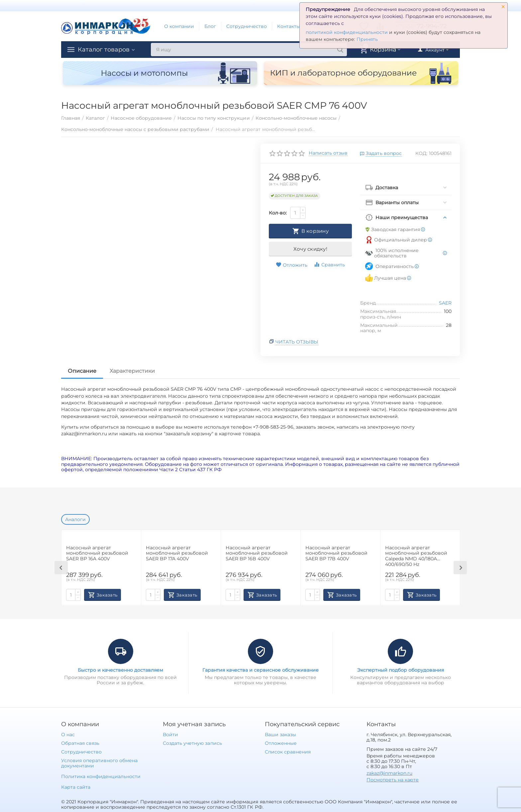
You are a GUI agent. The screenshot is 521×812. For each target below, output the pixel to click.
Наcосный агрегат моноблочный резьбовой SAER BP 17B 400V (336, 553)
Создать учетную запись (192, 743)
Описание (82, 371)
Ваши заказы (280, 735)
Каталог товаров (104, 50)
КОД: (421, 153)
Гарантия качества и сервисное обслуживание (260, 670)
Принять (367, 39)
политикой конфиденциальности (347, 32)
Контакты (289, 26)
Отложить (292, 265)
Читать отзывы (297, 342)
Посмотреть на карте (393, 780)
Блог (210, 26)
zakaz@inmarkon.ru (389, 773)
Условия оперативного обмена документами (99, 763)
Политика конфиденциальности (101, 776)
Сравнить (329, 265)
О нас (68, 735)
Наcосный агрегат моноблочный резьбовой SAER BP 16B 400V (257, 553)
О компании (179, 26)
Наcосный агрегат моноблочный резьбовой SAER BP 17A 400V (177, 553)
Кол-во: (278, 213)
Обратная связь (80, 743)
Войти (170, 735)
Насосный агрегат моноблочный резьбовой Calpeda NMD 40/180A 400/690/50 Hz (416, 556)
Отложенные (281, 743)
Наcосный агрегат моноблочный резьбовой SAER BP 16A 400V (97, 553)
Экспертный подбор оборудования (401, 670)
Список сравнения (288, 752)
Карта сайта (76, 787)
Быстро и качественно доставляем (120, 670)
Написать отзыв (328, 153)
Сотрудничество (247, 26)
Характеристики (132, 371)
